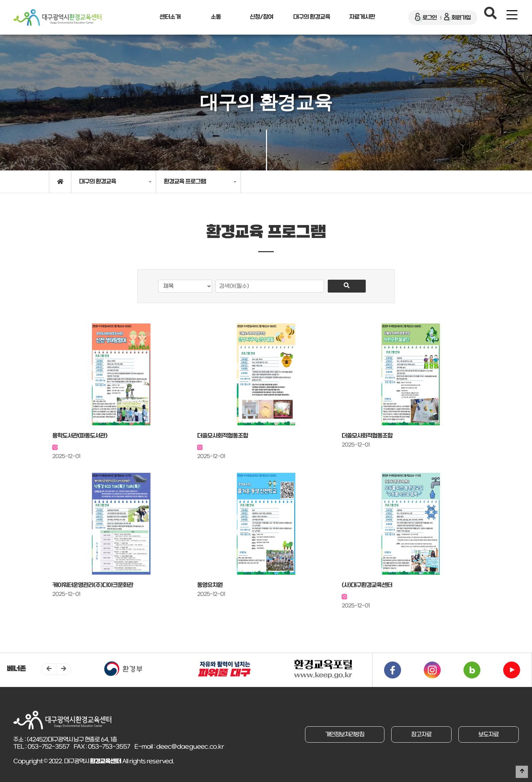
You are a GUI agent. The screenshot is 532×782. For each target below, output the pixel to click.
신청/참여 (261, 17)
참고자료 (419, 735)
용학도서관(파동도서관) (80, 436)
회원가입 (457, 17)
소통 (216, 17)
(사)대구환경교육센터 (367, 585)
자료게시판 (362, 17)
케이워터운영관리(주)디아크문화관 (93, 585)
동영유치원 (210, 585)
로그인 (426, 17)
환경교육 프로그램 (185, 182)
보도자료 (488, 735)
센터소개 (170, 17)
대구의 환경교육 (312, 17)
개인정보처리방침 (341, 735)
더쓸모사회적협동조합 (223, 436)
